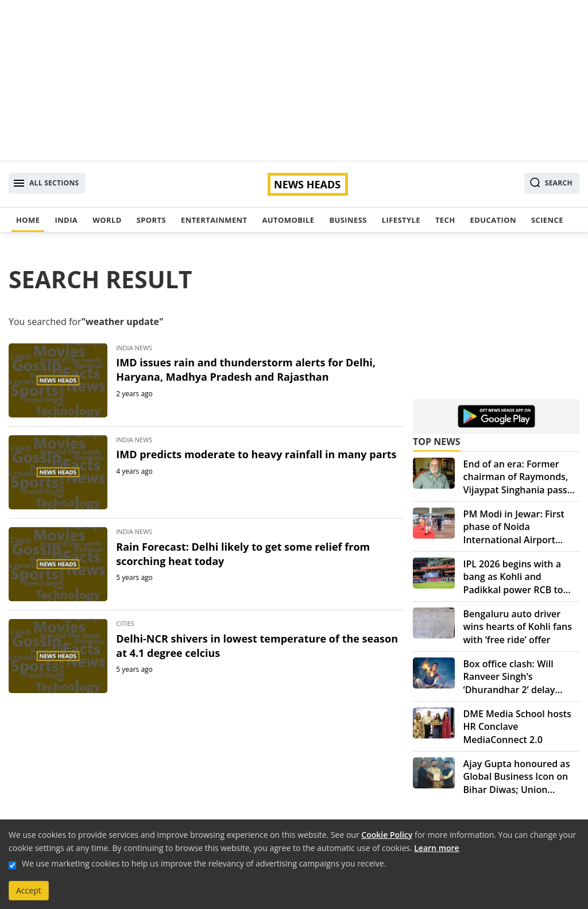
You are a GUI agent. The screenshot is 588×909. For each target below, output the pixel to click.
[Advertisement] (294, 80)
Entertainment (214, 220)
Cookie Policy (387, 835)
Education (493, 220)
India (66, 220)
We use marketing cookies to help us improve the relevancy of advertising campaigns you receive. (204, 863)
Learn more (436, 848)
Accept (29, 890)
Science (547, 220)
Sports (151, 220)
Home (28, 220)
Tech (445, 220)
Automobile (288, 220)
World (107, 220)
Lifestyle (401, 220)
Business (348, 220)
